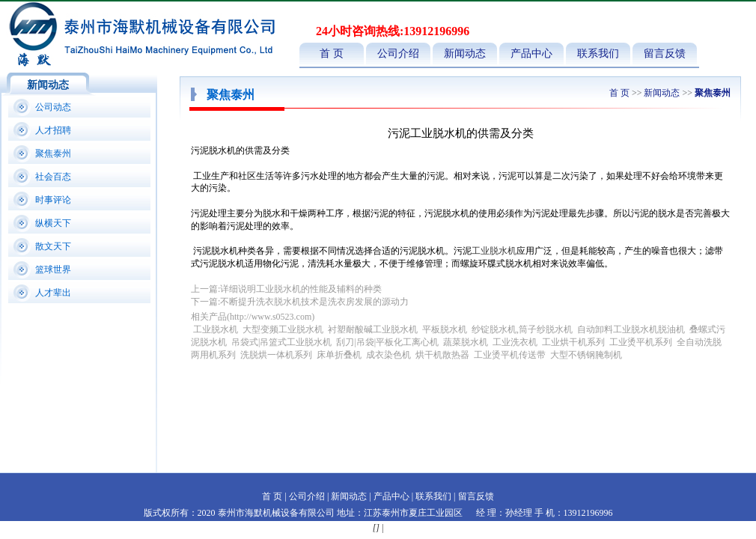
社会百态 (53, 177)
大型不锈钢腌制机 (586, 355)
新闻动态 (465, 54)
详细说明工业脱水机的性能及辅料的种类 (301, 289)
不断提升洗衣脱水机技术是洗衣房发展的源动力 (314, 302)
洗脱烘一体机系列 (276, 355)
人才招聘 (53, 130)
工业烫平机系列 (641, 342)
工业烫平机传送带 (511, 355)
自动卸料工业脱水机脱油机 (631, 329)
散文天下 (53, 246)
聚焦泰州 (53, 153)
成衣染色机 (388, 355)
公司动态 (53, 107)
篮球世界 (53, 269)
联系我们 (598, 54)
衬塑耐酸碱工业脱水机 (373, 329)
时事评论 (53, 200)
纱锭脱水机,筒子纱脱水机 (522, 329)
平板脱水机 (445, 329)
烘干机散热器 (442, 355)
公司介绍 (398, 54)
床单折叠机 (340, 355)
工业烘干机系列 (573, 342)
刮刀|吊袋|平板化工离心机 (387, 342)
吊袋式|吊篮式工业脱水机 (281, 342)
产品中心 (531, 54)
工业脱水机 (494, 251)
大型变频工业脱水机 (283, 329)
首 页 (332, 54)
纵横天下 (53, 223)
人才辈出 (53, 293)
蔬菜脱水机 (466, 342)
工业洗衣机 (515, 342)
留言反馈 (665, 54)
